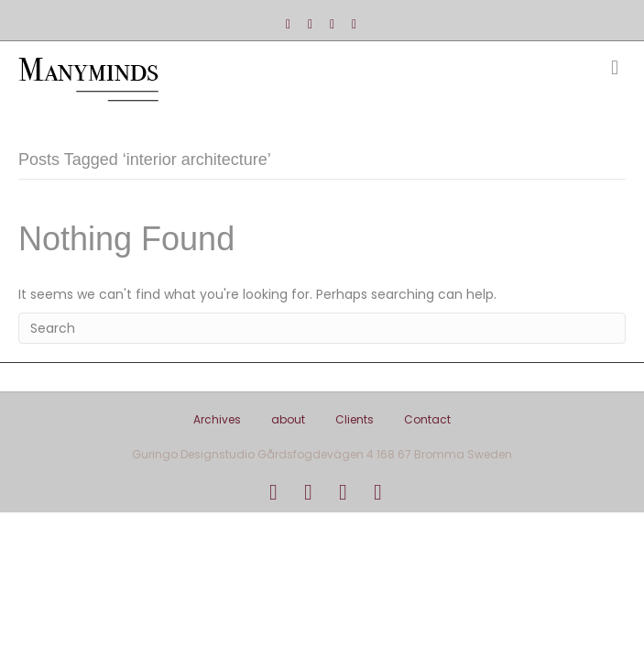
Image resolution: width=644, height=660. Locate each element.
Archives (217, 419)
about (288, 419)
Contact (427, 419)
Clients (355, 419)
